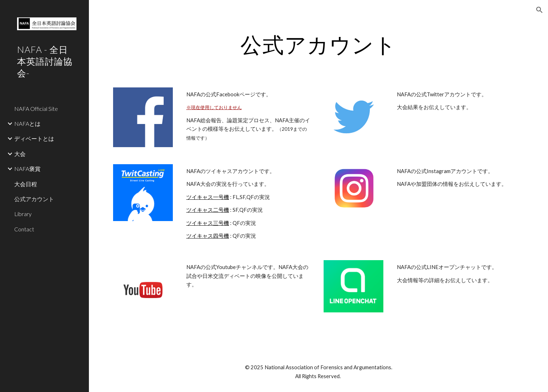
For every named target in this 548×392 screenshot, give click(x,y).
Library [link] (23, 214)
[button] (539, 10)
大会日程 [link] (26, 184)
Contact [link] (24, 229)
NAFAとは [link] (27, 123)
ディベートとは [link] (34, 138)
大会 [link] (20, 154)
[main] (318, 44)
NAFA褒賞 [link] (27, 169)
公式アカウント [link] (34, 199)
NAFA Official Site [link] (36, 109)
